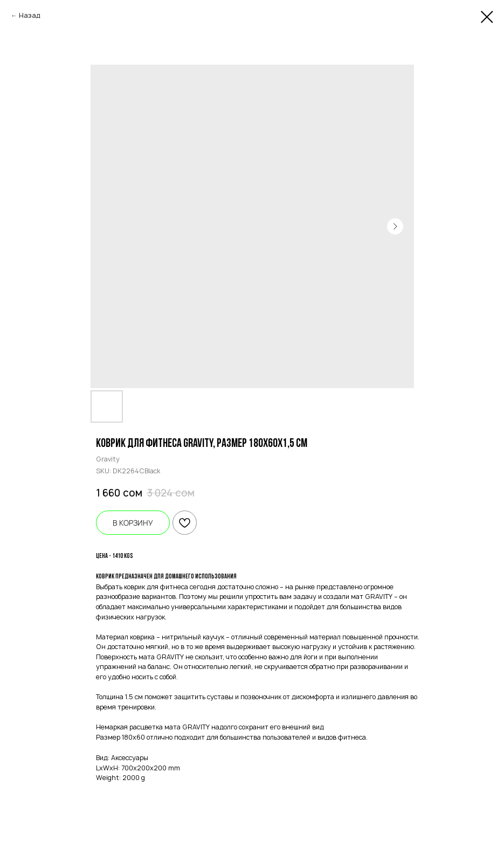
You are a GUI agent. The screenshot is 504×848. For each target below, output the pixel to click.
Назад (30, 15)
